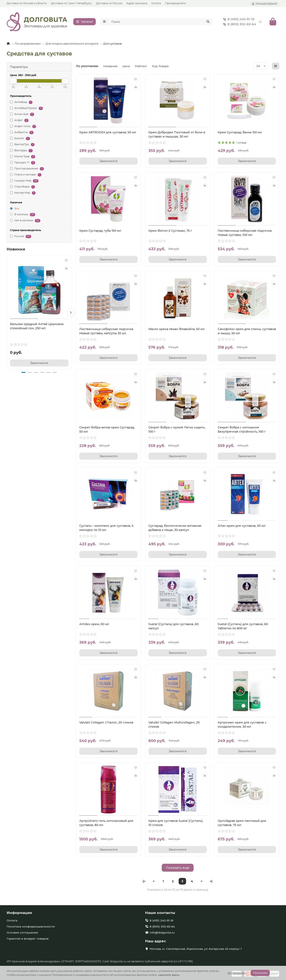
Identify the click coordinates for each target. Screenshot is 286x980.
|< (144, 881)
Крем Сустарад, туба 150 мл (100, 231)
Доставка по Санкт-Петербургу (71, 3)
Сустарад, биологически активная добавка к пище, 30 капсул (175, 528)
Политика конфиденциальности (31, 927)
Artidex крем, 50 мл (94, 624)
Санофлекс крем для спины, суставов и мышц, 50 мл (247, 331)
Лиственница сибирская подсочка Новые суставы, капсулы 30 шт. (106, 331)
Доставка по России (109, 3)
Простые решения (27, 169)
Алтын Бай (22, 115)
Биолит (20, 139)
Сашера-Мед (24, 181)
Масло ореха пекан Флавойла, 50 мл (177, 329)
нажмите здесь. (169, 975)
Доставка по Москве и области (27, 3)
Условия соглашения (22, 933)
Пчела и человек (26, 175)
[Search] (161, 22)
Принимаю (260, 973)
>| (211, 881)
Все (15, 209)
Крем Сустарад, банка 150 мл (240, 133)
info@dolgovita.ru (162, 933)
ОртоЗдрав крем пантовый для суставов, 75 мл (242, 823)
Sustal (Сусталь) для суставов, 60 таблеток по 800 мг (243, 626)
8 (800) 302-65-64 (239, 24)
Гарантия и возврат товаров (28, 939)
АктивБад (21, 102)
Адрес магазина (137, 3)
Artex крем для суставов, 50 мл (242, 526)
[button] (71, 313)
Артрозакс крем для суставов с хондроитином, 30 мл (242, 725)
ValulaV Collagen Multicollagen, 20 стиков (174, 725)
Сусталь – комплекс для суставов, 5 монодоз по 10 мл (106, 528)
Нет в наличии (25, 221)
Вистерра (21, 151)
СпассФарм (22, 187)
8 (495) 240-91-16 (238, 19)
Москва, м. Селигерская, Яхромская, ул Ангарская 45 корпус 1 (196, 949)
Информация (19, 913)
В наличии (23, 215)
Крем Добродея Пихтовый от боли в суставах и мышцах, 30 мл (177, 135)
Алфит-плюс (23, 127)
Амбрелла (22, 133)
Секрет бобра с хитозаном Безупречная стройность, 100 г (242, 430)
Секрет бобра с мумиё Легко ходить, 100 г (177, 430)
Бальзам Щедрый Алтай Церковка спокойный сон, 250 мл (37, 326)
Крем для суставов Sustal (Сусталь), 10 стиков (176, 823)
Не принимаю (236, 973)
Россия (21, 237)
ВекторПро (22, 145)
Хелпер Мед (23, 193)
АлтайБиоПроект (26, 108)
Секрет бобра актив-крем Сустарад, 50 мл (107, 430)
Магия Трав (23, 157)
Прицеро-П (23, 163)
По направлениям (28, 44)
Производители (175, 3)
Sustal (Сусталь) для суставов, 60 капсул (173, 626)
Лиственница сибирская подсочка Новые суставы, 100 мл (245, 233)
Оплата (156, 3)
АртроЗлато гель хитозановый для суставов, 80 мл (106, 823)
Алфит (19, 121)
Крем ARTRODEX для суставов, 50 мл (108, 133)
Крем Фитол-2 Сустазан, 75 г (170, 231)
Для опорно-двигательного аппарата (72, 44)
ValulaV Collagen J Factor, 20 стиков (106, 723)
